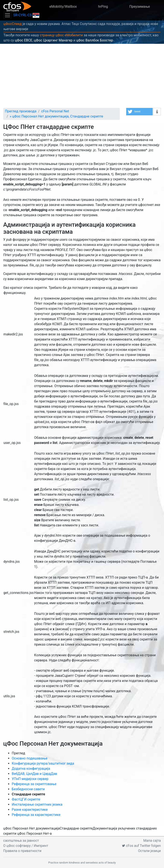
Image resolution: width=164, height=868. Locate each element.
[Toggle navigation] (7, 15)
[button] (139, 112)
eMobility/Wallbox (63, 7)
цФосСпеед (13, 24)
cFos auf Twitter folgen (141, 846)
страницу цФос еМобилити (61, 35)
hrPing (103, 7)
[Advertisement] (82, 76)
